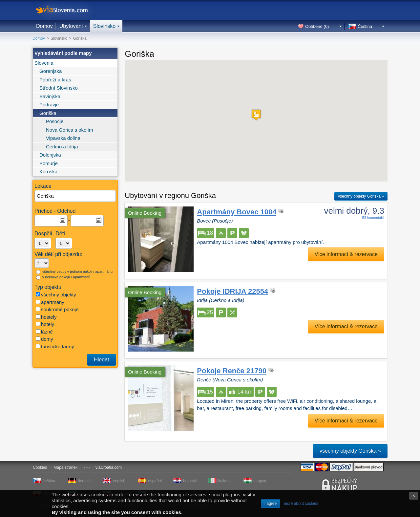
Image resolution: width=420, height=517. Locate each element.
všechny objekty (56, 295)
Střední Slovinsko (59, 88)
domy (44, 339)
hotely (45, 324)
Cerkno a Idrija (62, 147)
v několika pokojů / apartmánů (63, 277)
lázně (44, 332)
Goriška (48, 113)
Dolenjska (50, 155)
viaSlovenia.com (67, 10)
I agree (271, 504)
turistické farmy (55, 346)
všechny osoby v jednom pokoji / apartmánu (74, 272)
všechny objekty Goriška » (361, 196)
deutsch (85, 481)
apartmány (50, 302)
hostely (46, 317)
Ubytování (71, 26)
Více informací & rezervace (346, 254)
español (155, 481)
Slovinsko (104, 26)
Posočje (55, 121)
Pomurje (49, 163)
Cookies (40, 467)
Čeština (365, 26)
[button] (256, 115)
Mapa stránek (65, 467)
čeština (49, 481)
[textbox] (75, 196)
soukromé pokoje (57, 309)
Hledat (101, 360)
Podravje (49, 105)
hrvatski (190, 481)
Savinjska (50, 96)
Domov (44, 26)
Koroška (48, 172)
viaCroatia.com (109, 467)
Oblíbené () (317, 26)
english (119, 481)
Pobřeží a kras (55, 80)
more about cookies (301, 504)
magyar (260, 481)
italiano (224, 481)
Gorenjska (51, 71)
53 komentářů (373, 218)
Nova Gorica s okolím (69, 130)
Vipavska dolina (63, 138)
